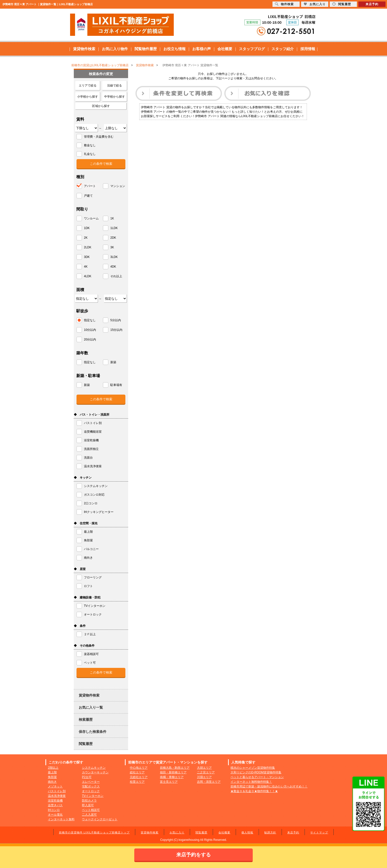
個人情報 (247, 832)
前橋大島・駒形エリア (175, 768)
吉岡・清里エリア (209, 782)
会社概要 (225, 49)
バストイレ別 (57, 791)
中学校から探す (115, 97)
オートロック (91, 791)
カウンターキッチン (95, 772)
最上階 (52, 772)
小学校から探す (88, 97)
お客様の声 (202, 49)
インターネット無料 (61, 819)
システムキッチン (94, 768)
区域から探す (101, 106)
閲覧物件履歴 (146, 49)
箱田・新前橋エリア (173, 772)
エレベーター (91, 782)
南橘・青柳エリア (172, 777)
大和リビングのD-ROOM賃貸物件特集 (256, 772)
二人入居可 (89, 815)
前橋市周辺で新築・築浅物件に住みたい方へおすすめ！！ (269, 786)
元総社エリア (139, 777)
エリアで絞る (88, 85)
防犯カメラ (89, 801)
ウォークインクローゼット (100, 819)
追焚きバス (55, 805)
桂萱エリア (137, 782)
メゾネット (55, 786)
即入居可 (88, 805)
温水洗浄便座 (57, 796)
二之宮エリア (206, 772)
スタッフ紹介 (283, 49)
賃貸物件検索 (84, 49)
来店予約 (293, 832)
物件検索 (284, 4)
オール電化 (55, 815)
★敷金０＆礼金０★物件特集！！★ (254, 791)
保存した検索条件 (93, 732)
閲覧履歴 (86, 744)
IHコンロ (54, 810)
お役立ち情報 (174, 49)
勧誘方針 (270, 832)
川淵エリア (204, 777)
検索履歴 (86, 720)
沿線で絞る (115, 85)
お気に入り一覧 (91, 707)
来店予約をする (193, 855)
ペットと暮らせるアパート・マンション (257, 777)
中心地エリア (139, 768)
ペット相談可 (91, 810)
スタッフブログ (252, 49)
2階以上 (53, 768)
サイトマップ (319, 832)
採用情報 (308, 49)
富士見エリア (169, 782)
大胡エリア (204, 768)
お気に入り (177, 832)
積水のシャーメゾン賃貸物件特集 (253, 768)
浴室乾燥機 (55, 801)
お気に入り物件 (115, 49)
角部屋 (52, 777)
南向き (52, 782)
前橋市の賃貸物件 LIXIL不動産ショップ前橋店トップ (94, 832)
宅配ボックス (91, 786)
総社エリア (137, 772)
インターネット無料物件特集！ (251, 782)
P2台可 (87, 777)
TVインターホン (93, 796)
